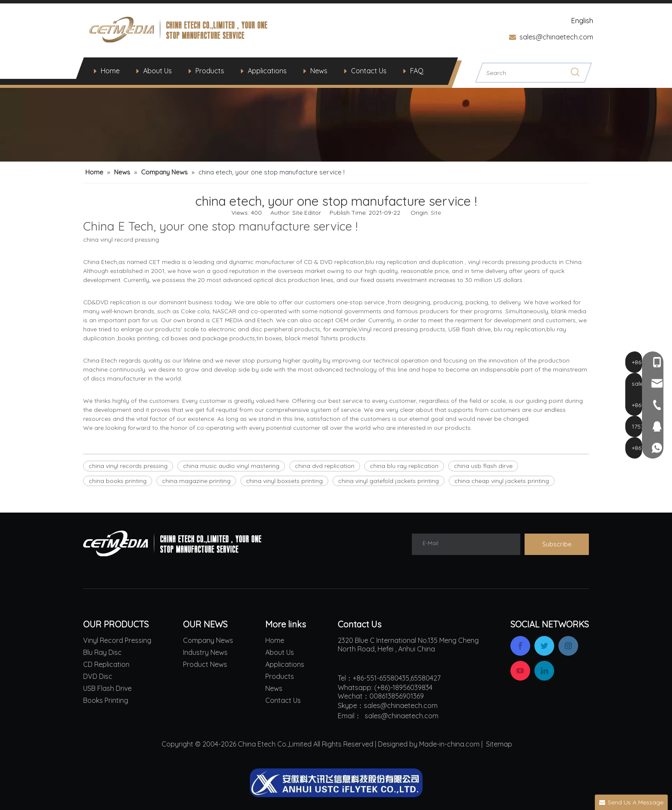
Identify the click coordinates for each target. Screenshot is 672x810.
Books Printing (106, 700)
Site (436, 213)
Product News (205, 664)
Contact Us (369, 71)
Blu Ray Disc (102, 652)
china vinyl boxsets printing (284, 481)
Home (110, 71)
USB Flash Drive (107, 688)
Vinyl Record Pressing (117, 640)
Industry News (205, 652)
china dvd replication (325, 466)
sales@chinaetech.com (556, 37)
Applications (267, 71)
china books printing (118, 481)
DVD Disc (98, 676)
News (319, 71)
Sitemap (499, 744)
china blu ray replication (404, 466)
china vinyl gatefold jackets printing (388, 481)
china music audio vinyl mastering (231, 466)
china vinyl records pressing (128, 466)
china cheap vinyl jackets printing (502, 481)
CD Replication (106, 664)
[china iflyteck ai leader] (336, 783)
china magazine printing (196, 481)
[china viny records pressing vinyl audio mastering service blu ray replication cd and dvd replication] (336, 91)
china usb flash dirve (483, 466)
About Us (157, 71)
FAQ (417, 71)
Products (210, 71)
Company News (208, 640)
